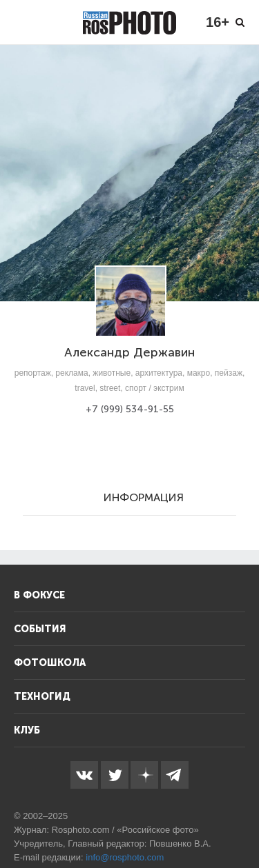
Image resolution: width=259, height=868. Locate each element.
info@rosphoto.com (125, 857)
